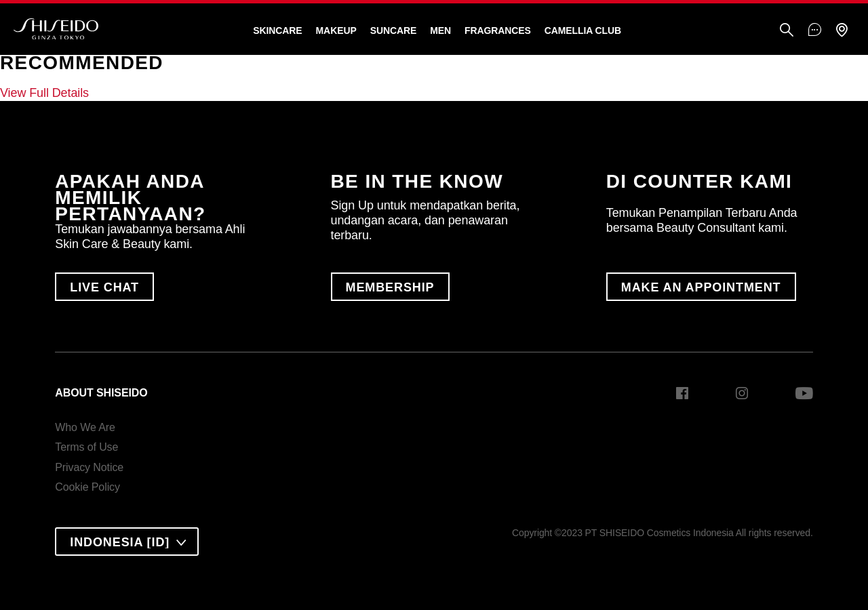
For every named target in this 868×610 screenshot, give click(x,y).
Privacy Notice (89, 467)
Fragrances (498, 30)
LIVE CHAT (104, 287)
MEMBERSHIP (390, 287)
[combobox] (127, 542)
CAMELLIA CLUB (583, 30)
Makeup (336, 30)
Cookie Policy (87, 487)
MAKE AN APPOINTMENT (701, 287)
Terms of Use (86, 447)
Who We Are (85, 427)
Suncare (394, 30)
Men (440, 30)
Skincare (277, 30)
